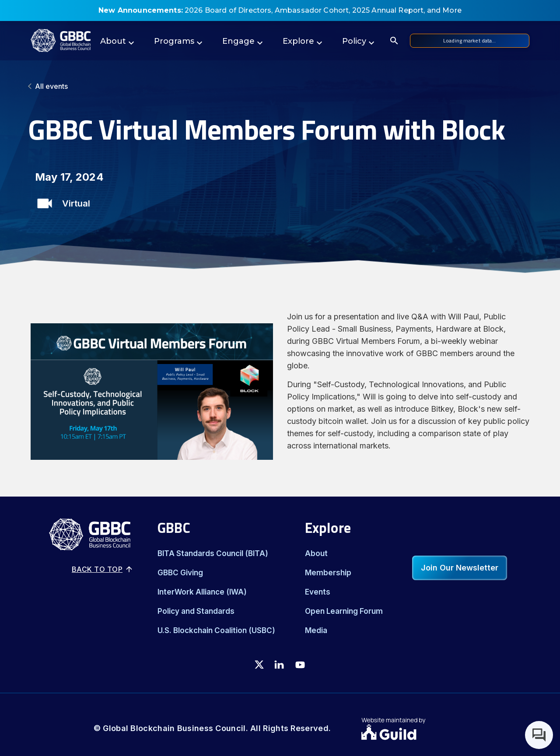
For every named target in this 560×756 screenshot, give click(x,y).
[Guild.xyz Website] (414, 733)
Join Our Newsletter (460, 568)
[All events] (280, 86)
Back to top (103, 569)
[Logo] (61, 41)
